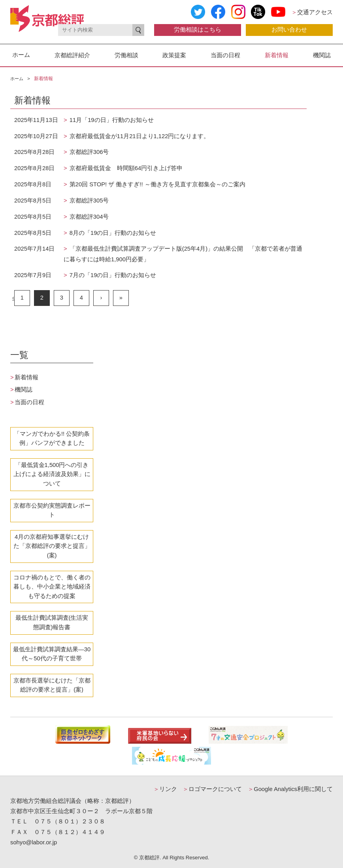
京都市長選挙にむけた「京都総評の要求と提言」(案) (52, 685)
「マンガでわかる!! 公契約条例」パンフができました (52, 439)
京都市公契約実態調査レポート (52, 510)
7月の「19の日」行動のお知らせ (112, 275)
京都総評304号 (89, 217)
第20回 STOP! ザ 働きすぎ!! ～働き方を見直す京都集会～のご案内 (157, 184)
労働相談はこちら (198, 30)
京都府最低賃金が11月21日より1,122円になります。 (139, 136)
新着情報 (277, 55)
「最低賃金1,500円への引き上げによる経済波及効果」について (52, 474)
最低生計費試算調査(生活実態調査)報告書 (52, 622)
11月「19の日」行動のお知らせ (111, 120)
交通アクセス (312, 12)
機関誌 (322, 55)
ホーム (21, 55)
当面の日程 (225, 55)
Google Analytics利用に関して (290, 789)
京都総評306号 (89, 152)
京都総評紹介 (72, 55)
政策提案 (174, 55)
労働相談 (126, 55)
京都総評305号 (89, 201)
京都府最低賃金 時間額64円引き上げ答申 (125, 168)
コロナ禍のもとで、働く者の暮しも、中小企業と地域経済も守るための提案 (52, 587)
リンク (165, 789)
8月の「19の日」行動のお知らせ (112, 233)
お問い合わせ (289, 30)
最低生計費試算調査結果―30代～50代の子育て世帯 (52, 654)
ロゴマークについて (212, 789)
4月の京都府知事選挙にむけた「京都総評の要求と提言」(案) (52, 546)
